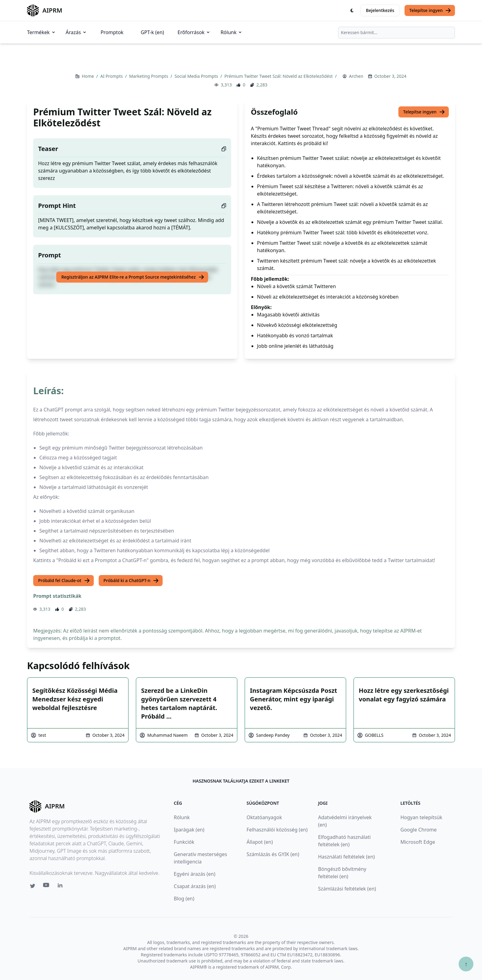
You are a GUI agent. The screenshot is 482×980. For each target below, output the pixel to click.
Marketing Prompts (149, 76)
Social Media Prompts (197, 76)
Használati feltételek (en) (347, 857)
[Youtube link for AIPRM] (47, 887)
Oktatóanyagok (264, 817)
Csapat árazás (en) (195, 886)
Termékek (41, 32)
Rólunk (231, 32)
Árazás (77, 32)
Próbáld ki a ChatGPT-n (131, 581)
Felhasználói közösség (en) (277, 830)
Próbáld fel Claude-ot (64, 581)
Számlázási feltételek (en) (347, 889)
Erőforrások (194, 32)
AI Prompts (112, 76)
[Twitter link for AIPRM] (33, 886)
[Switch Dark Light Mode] (352, 10)
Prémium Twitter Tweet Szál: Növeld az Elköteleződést (279, 76)
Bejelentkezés (380, 10)
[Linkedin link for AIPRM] (61, 887)
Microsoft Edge (418, 842)
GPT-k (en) (152, 32)
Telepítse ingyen (431, 10)
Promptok (112, 32)
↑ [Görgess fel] (466, 964)
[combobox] (397, 33)
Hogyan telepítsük (421, 817)
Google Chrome (418, 830)
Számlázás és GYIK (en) (273, 854)
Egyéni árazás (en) (194, 874)
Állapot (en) (260, 842)
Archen (356, 76)
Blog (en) (184, 899)
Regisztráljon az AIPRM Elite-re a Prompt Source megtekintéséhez (133, 277)
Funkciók (184, 842)
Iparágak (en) (189, 830)
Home (88, 76)
